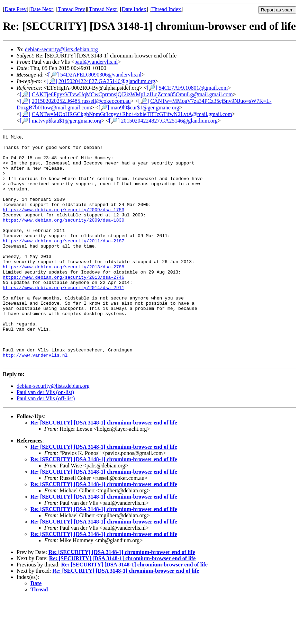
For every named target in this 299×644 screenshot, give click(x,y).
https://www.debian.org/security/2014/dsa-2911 (64, 319)
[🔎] (53, 75)
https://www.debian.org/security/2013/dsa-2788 (64, 294)
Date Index (134, 9)
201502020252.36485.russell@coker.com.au (81, 101)
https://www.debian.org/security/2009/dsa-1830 (64, 238)
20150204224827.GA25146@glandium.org (107, 81)
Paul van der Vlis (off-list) (46, 444)
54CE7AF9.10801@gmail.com (193, 88)
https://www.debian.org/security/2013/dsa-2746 (64, 306)
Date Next (42, 9)
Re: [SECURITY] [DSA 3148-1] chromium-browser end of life (104, 468)
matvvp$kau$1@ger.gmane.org (67, 121)
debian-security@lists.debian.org (61, 49)
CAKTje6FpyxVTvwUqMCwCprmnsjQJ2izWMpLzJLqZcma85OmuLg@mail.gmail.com (132, 94)
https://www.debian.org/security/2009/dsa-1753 (64, 225)
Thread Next (103, 9)
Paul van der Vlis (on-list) (45, 438)
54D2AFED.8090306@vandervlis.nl (101, 75)
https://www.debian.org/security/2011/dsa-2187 (64, 262)
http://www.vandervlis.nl (35, 400)
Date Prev (16, 9)
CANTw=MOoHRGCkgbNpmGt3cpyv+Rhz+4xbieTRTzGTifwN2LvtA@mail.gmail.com (132, 114)
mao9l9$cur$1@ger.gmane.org (145, 108)
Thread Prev (71, 9)
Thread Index (166, 9)
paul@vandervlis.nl (96, 62)
